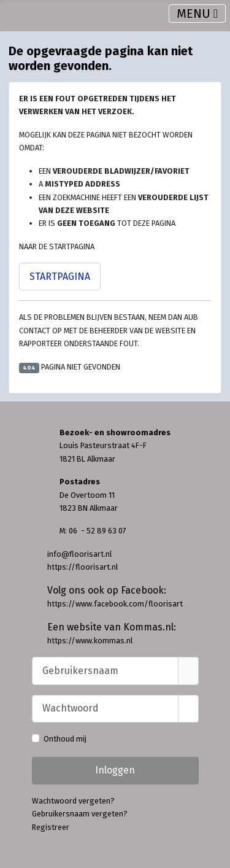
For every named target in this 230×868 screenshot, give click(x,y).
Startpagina (60, 277)
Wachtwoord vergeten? (73, 801)
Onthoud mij (65, 739)
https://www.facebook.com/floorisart (115, 604)
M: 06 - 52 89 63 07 (93, 531)
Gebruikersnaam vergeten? (80, 814)
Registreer (51, 827)
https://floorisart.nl (82, 567)
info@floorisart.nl (79, 554)
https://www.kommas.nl (90, 641)
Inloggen (115, 770)
